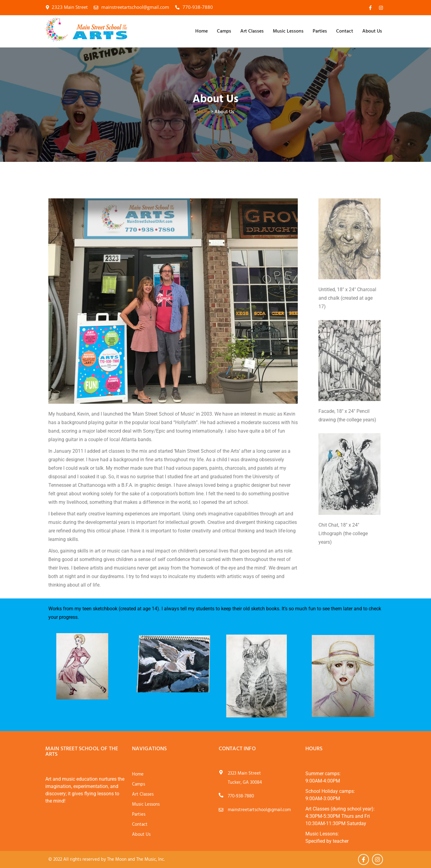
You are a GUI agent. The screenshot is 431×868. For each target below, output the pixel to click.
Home (202, 31)
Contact (345, 31)
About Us (372, 31)
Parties (320, 31)
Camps (224, 31)
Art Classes (252, 31)
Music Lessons (288, 31)
